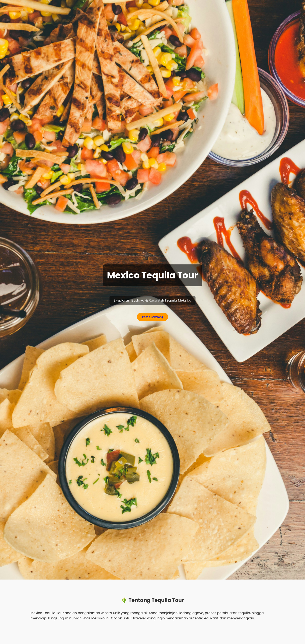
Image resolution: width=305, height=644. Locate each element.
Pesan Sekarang (153, 317)
